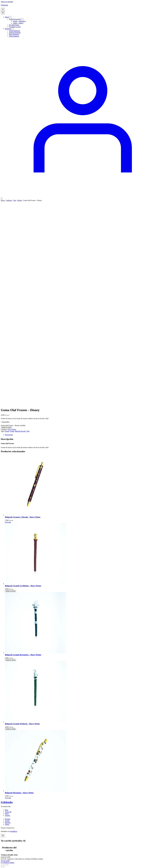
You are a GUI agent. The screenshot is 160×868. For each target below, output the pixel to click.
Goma (12, 431)
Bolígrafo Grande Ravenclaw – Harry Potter (23, 655)
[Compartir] (6, 865)
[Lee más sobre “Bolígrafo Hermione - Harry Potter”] (8, 798)
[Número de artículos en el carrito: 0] (2, 198)
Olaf (28, 431)
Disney (20, 200)
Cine (15, 200)
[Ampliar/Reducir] (2, 865)
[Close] (3, 836)
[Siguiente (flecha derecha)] (4, 867)
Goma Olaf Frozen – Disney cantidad (13, 425)
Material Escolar (20, 431)
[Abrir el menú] (3, 9)
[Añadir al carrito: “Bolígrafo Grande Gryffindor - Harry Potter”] (10, 591)
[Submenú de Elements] (12, 29)
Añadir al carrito (6, 427)
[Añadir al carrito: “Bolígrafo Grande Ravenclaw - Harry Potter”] (10, 660)
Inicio (3, 200)
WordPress (14, 831)
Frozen (7, 431)
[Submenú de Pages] (10, 17)
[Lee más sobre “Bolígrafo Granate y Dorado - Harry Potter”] (8, 522)
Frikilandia (4, 5)
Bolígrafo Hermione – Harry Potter (19, 793)
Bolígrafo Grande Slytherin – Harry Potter (22, 724)
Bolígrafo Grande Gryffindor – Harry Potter (23, 586)
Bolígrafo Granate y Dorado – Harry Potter (23, 517)
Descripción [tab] (9, 435)
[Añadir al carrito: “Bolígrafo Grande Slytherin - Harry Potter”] (10, 729)
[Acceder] (80, 196)
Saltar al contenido (7, 2)
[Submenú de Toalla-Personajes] (22, 19)
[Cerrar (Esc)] (8, 865)
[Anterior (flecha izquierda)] (2, 867)
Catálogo (9, 200)
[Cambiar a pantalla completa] (4, 865)
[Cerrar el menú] (3, 13)
